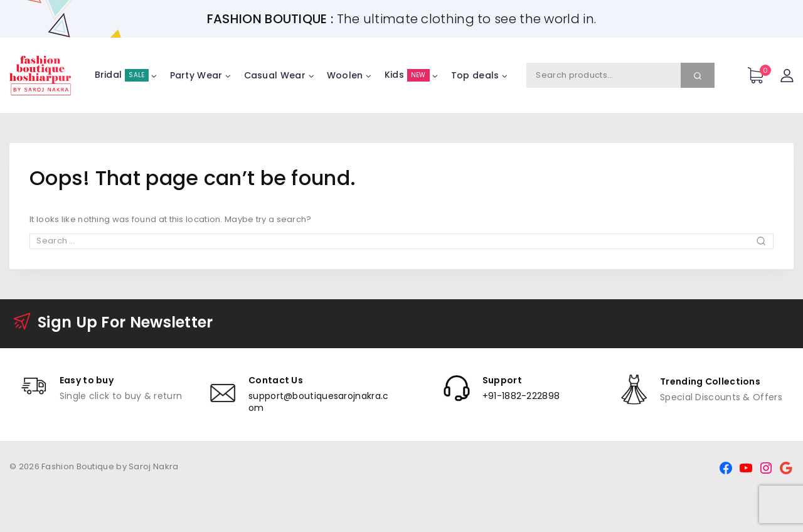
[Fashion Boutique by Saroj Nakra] (41, 75)
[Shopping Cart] (758, 75)
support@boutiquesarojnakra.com (318, 402)
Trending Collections (710, 381)
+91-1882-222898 (521, 396)
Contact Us (276, 380)
